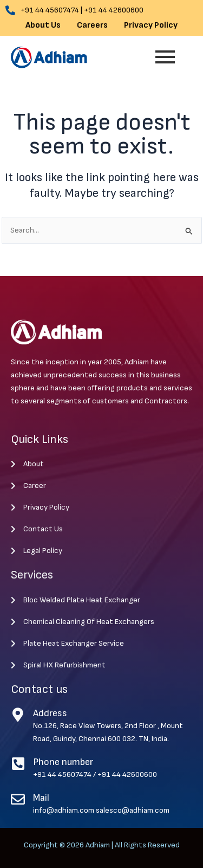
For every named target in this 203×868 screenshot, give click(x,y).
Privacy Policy (151, 25)
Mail (41, 798)
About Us (43, 25)
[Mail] (18, 799)
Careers (92, 25)
